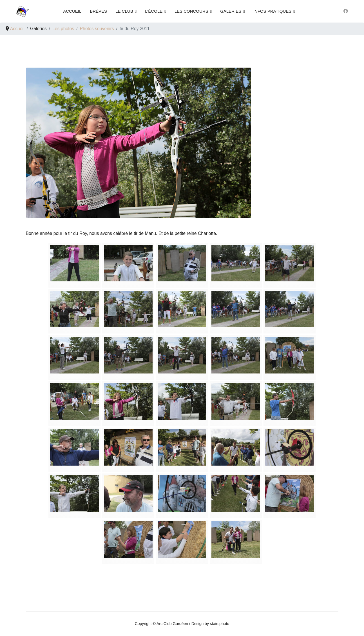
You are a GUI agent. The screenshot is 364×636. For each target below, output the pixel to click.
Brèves (98, 11)
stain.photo (220, 624)
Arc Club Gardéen (172, 624)
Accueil (72, 11)
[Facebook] (346, 11)
